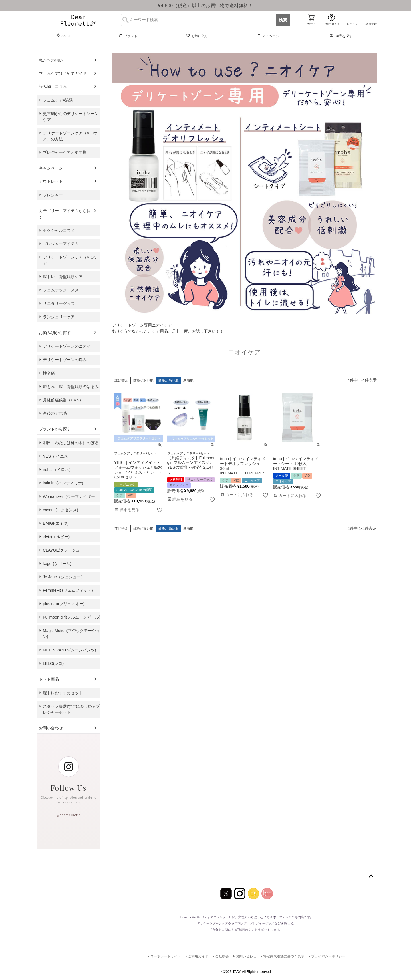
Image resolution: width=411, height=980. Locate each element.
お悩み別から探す (55, 333)
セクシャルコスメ (59, 230)
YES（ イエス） (57, 456)
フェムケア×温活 (58, 100)
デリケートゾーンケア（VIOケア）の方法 (70, 136)
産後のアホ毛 (55, 413)
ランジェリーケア (59, 317)
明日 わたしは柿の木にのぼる (71, 443)
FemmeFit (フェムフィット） (69, 590)
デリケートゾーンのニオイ (67, 346)
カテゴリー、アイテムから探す (65, 214)
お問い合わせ (51, 728)
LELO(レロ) (53, 663)
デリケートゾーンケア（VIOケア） (70, 260)
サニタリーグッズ (59, 303)
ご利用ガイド (331, 24)
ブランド (128, 36)
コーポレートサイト (166, 956)
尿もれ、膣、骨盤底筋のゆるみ (71, 387)
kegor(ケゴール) (57, 564)
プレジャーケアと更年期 (65, 152)
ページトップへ (371, 876)
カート (311, 24)
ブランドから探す (55, 429)
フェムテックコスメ (61, 290)
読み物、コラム (53, 86)
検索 (283, 20)
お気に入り (197, 36)
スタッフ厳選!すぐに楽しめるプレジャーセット (71, 709)
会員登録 (371, 24)
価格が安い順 (143, 380)
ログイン (352, 24)
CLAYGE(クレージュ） (63, 550)
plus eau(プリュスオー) (64, 604)
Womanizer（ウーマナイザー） (71, 496)
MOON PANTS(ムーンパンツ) (69, 650)
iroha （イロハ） (58, 470)
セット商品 (49, 679)
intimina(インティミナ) (63, 483)
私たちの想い (51, 60)
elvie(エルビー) (56, 537)
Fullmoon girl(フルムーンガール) (71, 617)
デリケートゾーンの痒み (65, 360)
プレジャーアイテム (61, 244)
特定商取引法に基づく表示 (284, 956)
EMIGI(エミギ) (56, 523)
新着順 (188, 380)
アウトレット (51, 181)
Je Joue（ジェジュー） (64, 577)
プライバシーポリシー (328, 956)
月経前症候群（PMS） (63, 400)
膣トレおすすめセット (63, 693)
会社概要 (222, 956)
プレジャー (53, 195)
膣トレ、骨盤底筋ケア (63, 277)
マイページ (268, 36)
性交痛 (49, 373)
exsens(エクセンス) (61, 510)
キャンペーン (51, 168)
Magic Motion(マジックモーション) (71, 634)
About (63, 36)
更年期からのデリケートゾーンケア (71, 117)
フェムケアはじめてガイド (63, 73)
